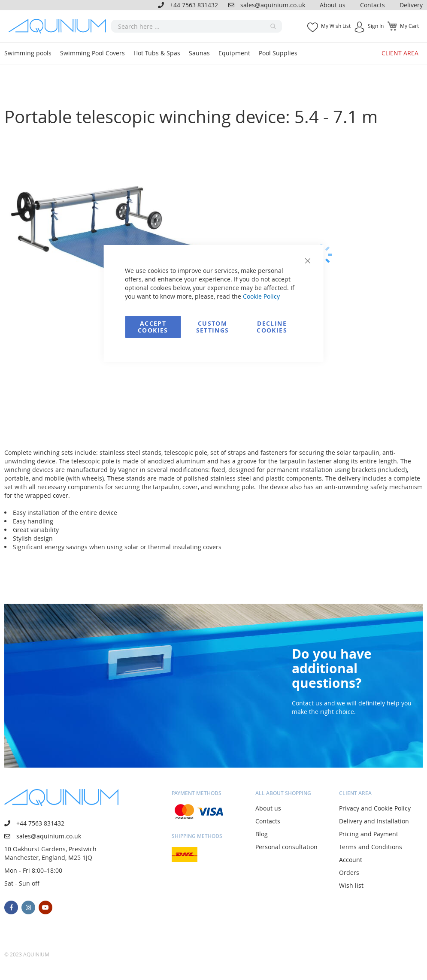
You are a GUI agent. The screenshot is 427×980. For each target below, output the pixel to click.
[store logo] (60, 26)
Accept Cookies (153, 327)
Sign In (376, 26)
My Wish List (336, 26)
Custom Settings (213, 327)
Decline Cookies (272, 327)
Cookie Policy (261, 296)
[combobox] (197, 26)
